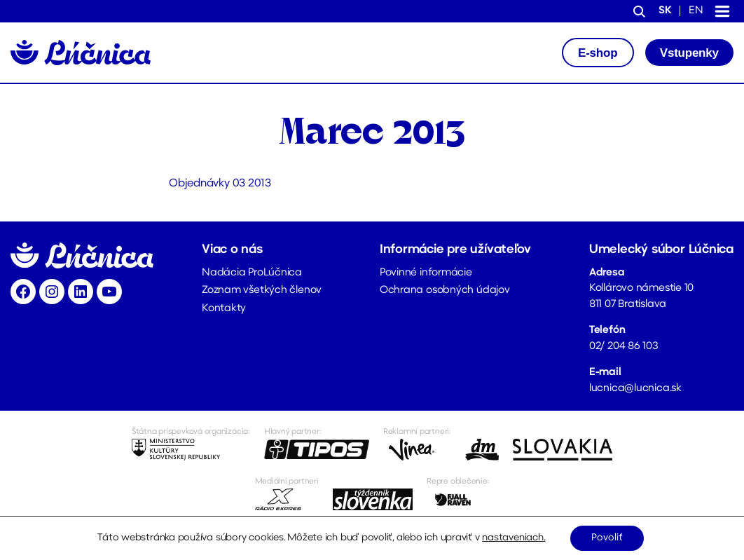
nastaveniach (512, 538)
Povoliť (607, 538)
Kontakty (224, 309)
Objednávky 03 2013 (220, 184)
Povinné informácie (426, 273)
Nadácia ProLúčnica (252, 273)
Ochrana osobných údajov (445, 291)
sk (665, 11)
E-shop (598, 53)
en (696, 11)
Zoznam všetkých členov (262, 291)
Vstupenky (689, 53)
